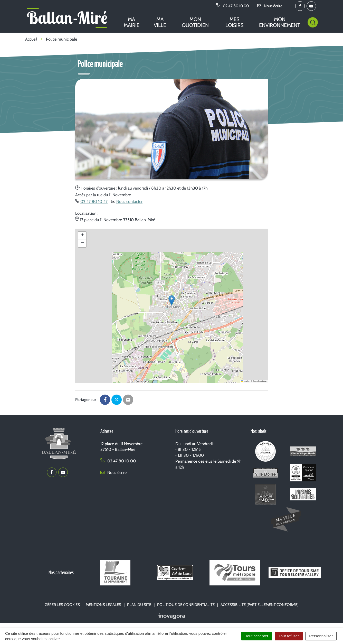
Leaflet (245, 381)
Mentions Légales (103, 605)
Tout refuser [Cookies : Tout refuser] (289, 636)
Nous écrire (113, 473)
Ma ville (160, 22)
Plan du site (139, 605)
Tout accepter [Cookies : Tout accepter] (257, 636)
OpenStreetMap (260, 381)
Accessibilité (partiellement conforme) (260, 605)
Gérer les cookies (62, 605)
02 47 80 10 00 (118, 461)
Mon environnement (280, 22)
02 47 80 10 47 (94, 202)
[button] (172, 300)
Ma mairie (132, 22)
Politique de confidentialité (186, 605)
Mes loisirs (235, 22)
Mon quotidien (195, 22)
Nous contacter (129, 202)
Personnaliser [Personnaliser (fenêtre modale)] (321, 636)
